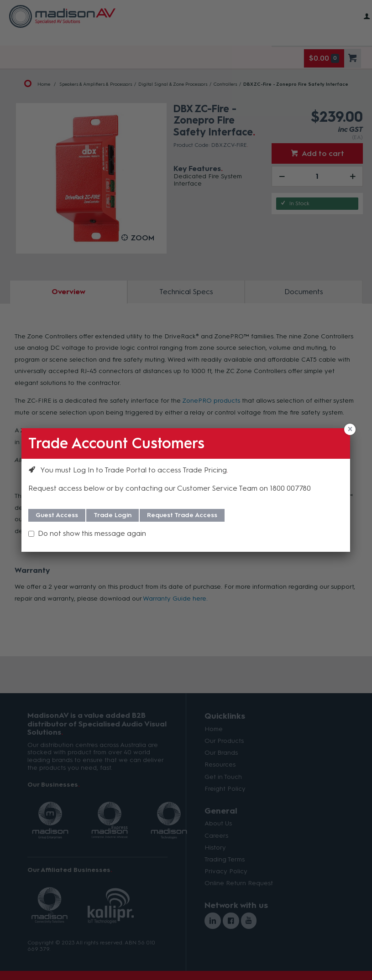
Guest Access (57, 515)
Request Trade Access (182, 515)
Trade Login (113, 515)
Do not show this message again (92, 533)
